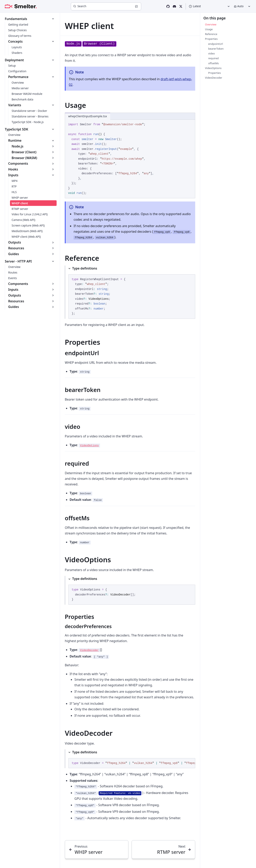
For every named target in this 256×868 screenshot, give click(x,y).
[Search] (106, 6)
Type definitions (85, 268)
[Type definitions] (130, 292)
